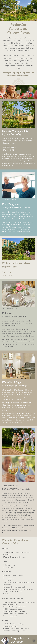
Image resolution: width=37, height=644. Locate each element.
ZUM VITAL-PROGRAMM (11, 200)
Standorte (31, 3)
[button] (2, 10)
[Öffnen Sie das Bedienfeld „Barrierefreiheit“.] (4, 640)
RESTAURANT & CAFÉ (10, 309)
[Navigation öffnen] (4, 3)
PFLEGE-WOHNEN (9, 150)
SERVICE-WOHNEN (9, 147)
